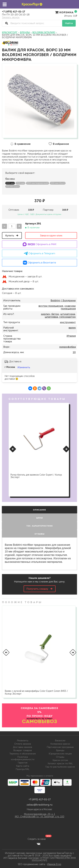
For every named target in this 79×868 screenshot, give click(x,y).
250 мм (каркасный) (38, 183)
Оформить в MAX (40, 244)
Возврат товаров (23, 750)
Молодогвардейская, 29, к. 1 (39, 814)
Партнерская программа (60, 747)
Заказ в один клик (51, 235)
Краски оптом (60, 760)
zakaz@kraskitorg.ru (40, 805)
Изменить (24, 367)
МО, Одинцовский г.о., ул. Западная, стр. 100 (40, 817)
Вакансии (60, 741)
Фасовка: (10, 179)
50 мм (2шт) (13, 186)
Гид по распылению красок (60, 767)
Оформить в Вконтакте (39, 263)
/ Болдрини (68, 300)
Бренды (60, 750)
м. (4, 277)
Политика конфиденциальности (23, 758)
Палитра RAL (23, 769)
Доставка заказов (23, 747)
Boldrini (55, 300)
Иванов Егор (54, 864)
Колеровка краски (60, 744)
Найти (69, 23)
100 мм (10, 183)
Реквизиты (23, 741)
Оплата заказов (23, 744)
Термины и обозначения (23, 754)
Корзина (66, 12)
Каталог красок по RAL (60, 763)
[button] (13, 449)
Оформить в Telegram (39, 253)
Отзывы (60, 757)
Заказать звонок (11, 18)
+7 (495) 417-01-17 (14, 11)
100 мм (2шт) (58, 183)
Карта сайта (23, 766)
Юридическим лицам (60, 754)
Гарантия (23, 763)
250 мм (20, 183)
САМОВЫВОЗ (40, 721)
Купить (12, 235)
